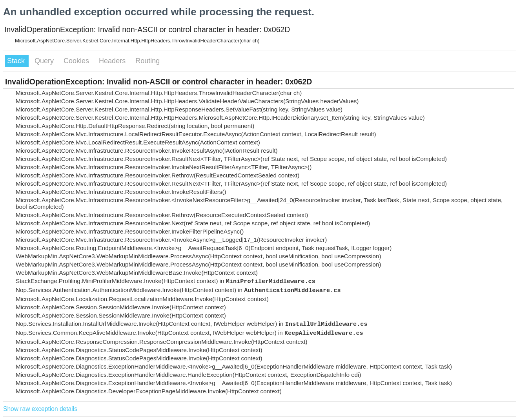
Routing (148, 61)
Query (45, 61)
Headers (113, 61)
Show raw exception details (40, 409)
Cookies (77, 61)
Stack (17, 61)
